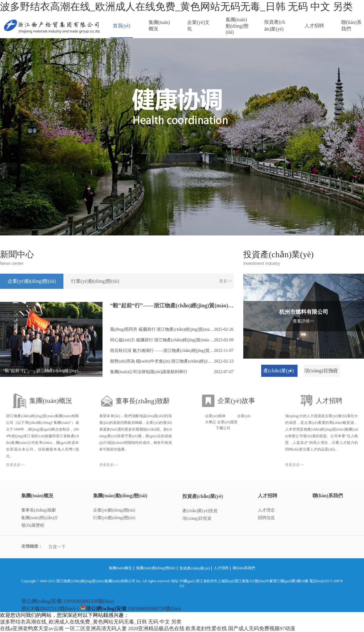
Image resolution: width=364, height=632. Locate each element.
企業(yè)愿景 (227, 422)
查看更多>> (15, 465)
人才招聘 (314, 26)
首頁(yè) (122, 26)
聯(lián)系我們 (351, 25)
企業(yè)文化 (198, 25)
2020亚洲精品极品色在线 (156, 629)
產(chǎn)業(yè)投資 (200, 511)
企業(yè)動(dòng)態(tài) (114, 510)
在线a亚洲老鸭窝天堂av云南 (32, 629)
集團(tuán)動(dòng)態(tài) (237, 26)
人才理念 (266, 510)
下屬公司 (223, 428)
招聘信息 (266, 518)
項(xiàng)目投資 (197, 518)
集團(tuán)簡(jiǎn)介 (40, 518)
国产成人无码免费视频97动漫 (262, 629)
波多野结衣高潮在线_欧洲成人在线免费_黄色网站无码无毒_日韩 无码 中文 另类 (176, 7)
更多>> (226, 281)
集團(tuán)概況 (159, 25)
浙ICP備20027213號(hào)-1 (50, 608)
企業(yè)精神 (215, 416)
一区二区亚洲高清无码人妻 (96, 629)
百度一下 (57, 547)
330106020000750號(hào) (154, 608)
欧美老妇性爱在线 (206, 629)
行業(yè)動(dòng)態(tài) (114, 518)
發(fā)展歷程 (33, 525)
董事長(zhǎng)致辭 (39, 510)
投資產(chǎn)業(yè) (275, 25)
